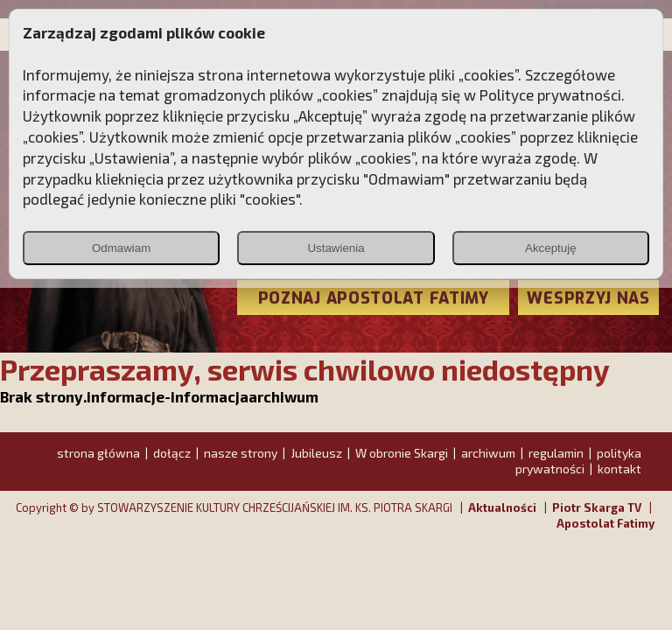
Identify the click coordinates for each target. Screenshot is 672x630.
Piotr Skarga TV (597, 507)
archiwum (488, 453)
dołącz (172, 453)
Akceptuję (551, 248)
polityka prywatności (578, 461)
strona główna (98, 453)
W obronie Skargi (402, 453)
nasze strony (241, 453)
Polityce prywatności (550, 94)
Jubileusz (316, 453)
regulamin (556, 453)
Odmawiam (121, 248)
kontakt (619, 469)
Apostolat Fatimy (605, 523)
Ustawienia (336, 248)
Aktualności (502, 507)
